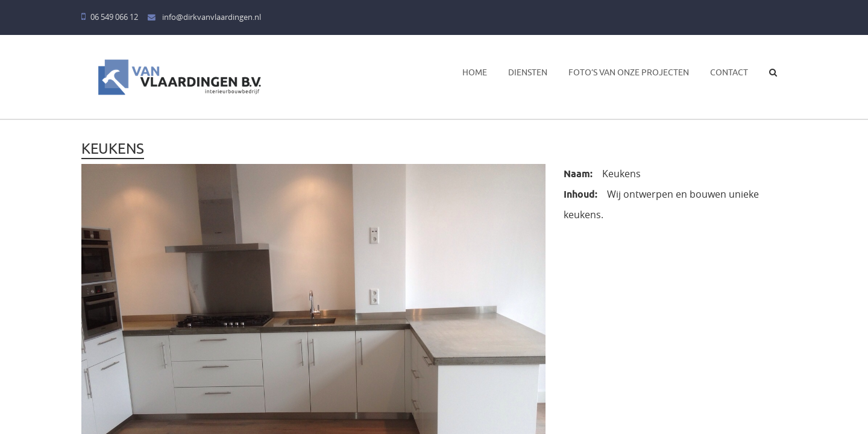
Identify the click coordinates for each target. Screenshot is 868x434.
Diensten (528, 72)
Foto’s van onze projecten (629, 72)
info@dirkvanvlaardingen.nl (204, 17)
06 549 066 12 (110, 17)
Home (475, 72)
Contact (729, 72)
